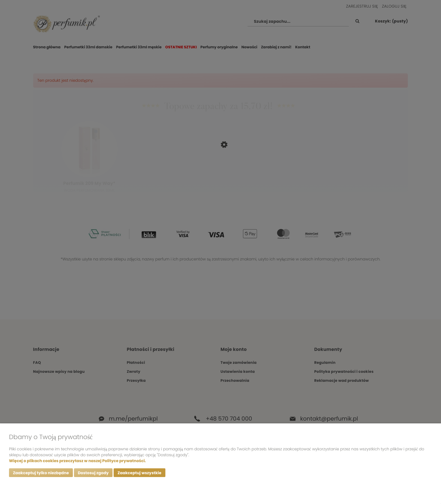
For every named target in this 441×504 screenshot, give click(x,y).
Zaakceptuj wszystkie (139, 473)
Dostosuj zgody (93, 473)
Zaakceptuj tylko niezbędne (41, 473)
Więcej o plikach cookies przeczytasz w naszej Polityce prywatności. (77, 461)
